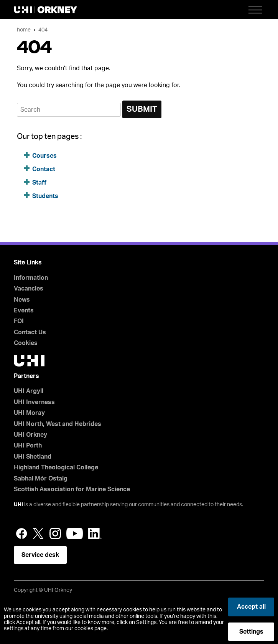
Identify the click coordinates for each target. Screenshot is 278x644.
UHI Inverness (34, 402)
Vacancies (29, 289)
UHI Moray (29, 413)
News (22, 300)
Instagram (55, 533)
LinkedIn (95, 533)
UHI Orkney (30, 435)
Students (45, 196)
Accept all (251, 607)
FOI (19, 321)
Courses (44, 156)
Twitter (38, 533)
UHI (18, 505)
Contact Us (30, 332)
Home (24, 30)
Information (31, 278)
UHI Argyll (29, 391)
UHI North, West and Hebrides (58, 424)
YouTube (75, 533)
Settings (251, 632)
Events (24, 310)
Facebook (21, 533)
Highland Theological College (56, 467)
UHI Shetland (33, 457)
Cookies (26, 343)
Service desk (40, 555)
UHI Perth (28, 446)
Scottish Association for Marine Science (72, 489)
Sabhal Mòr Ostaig (41, 479)
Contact (44, 169)
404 (43, 30)
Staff (39, 183)
